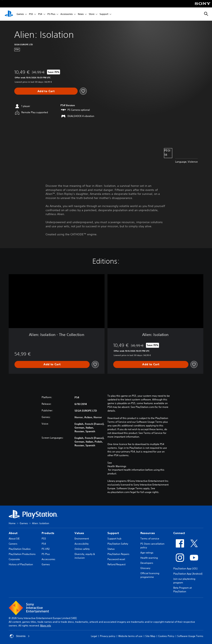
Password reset (116, 559)
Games (20, 14)
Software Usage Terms (190, 636)
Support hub (114, 539)
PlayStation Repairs (118, 554)
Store (92, 14)
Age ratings (147, 553)
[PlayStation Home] (9, 14)
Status (111, 549)
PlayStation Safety (118, 544)
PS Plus (51, 14)
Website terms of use (130, 636)
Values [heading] (79, 533)
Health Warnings (117, 466)
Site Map (150, 636)
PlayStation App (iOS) (185, 568)
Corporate (14, 559)
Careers (13, 544)
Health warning (149, 558)
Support (104, 14)
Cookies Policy (166, 636)
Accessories (67, 14)
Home (12, 523)
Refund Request (116, 564)
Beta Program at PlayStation (182, 590)
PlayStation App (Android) (188, 574)
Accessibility (82, 544)
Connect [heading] (179, 533)
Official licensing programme (150, 575)
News (81, 14)
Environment (82, 539)
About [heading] (13, 533)
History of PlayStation (21, 564)
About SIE (14, 539)
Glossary (145, 568)
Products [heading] (48, 533)
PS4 (40, 14)
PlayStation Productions (22, 554)
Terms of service (150, 539)
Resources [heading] (148, 533)
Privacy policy (108, 636)
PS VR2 (46, 549)
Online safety (82, 549)
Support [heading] (113, 533)
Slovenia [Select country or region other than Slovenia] (20, 636)
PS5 (31, 14)
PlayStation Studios (20, 549)
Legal (94, 636)
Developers (147, 563)
